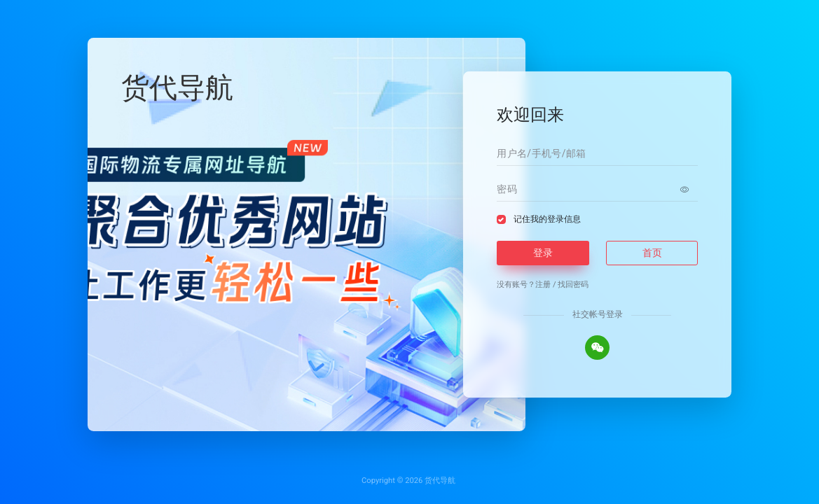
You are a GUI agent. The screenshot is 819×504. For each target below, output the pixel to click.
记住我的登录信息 (547, 219)
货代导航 (440, 481)
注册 (543, 285)
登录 (543, 253)
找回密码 (573, 285)
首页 (652, 253)
